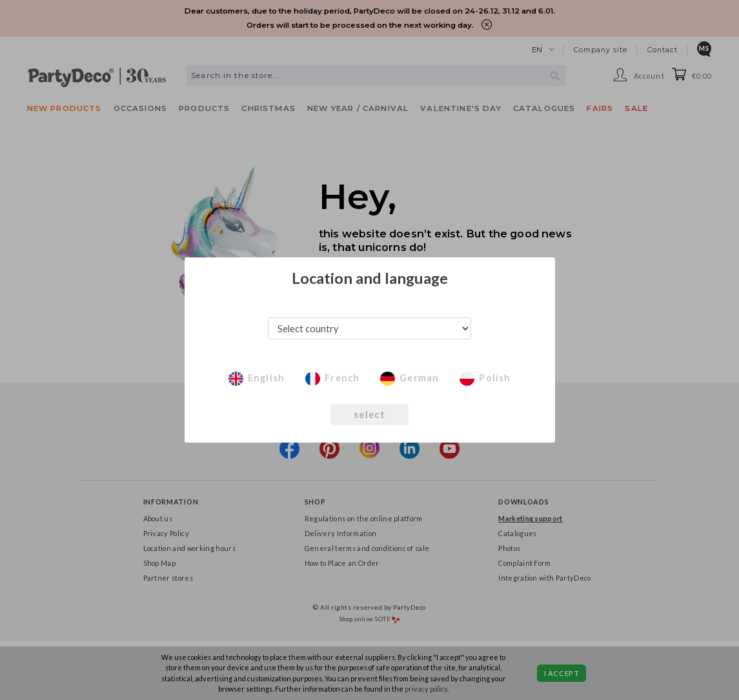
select (369, 415)
